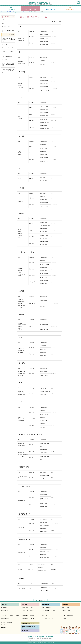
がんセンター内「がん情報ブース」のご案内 (10, 616)
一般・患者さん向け (31, 9)
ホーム (2, 12)
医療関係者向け (50, 9)
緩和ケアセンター (66, 607)
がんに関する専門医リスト (47, 613)
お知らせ (3, 625)
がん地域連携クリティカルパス (8, 52)
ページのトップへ (41, 600)
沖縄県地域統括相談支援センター (29, 623)
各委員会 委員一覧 (5, 618)
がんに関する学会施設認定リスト (8, 622)
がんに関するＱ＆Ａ (6, 27)
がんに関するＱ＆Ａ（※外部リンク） (29, 616)
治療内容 (4, 20)
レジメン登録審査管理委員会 (68, 616)
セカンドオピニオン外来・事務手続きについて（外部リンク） (9, 40)
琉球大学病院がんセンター (41, 3)
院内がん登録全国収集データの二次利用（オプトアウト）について (8, 71)
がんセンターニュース (27, 631)
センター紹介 (11, 9)
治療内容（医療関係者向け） (48, 607)
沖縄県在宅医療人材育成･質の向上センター (30, 627)
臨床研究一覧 (5, 23)
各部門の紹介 (70, 9)
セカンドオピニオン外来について (23, 12)
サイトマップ (4, 628)
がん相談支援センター (6, 44)
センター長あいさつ (5, 607)
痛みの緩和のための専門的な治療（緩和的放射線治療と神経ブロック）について (8, 64)
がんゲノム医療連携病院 (7, 56)
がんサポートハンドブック (7, 48)
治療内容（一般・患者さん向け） (28, 607)
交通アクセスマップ (5, 613)
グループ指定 (5, 60)
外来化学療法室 (65, 613)
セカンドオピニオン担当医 (8, 35)
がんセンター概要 (5, 610)
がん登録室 (64, 618)
